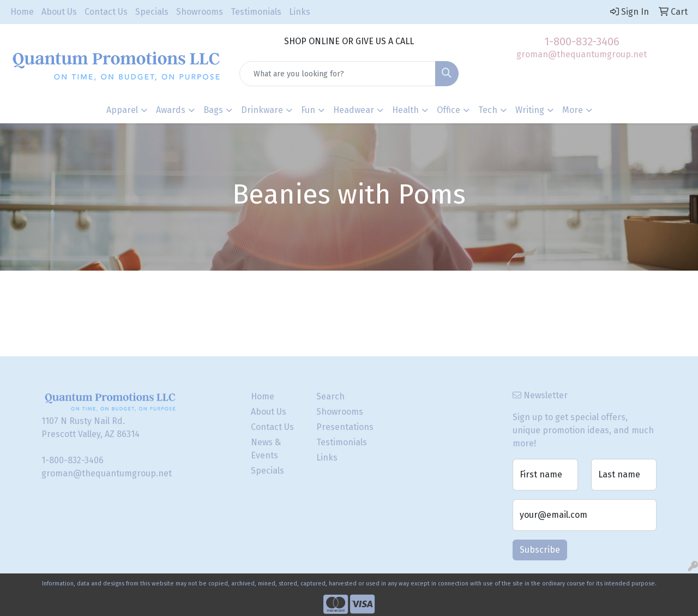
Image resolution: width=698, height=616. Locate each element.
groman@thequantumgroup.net (582, 54)
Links (300, 12)
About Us (59, 12)
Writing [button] (530, 110)
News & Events (266, 449)
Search (330, 396)
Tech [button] (488, 110)
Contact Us (106, 12)
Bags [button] (213, 110)
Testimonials (256, 12)
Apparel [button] (122, 110)
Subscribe (540, 550)
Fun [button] (308, 110)
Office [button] (449, 110)
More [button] (573, 110)
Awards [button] (171, 110)
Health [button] (405, 110)
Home (22, 12)
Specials (152, 12)
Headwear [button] (354, 110)
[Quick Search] (338, 74)
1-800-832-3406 (582, 41)
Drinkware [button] (262, 110)
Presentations (342, 427)
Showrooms (200, 12)
